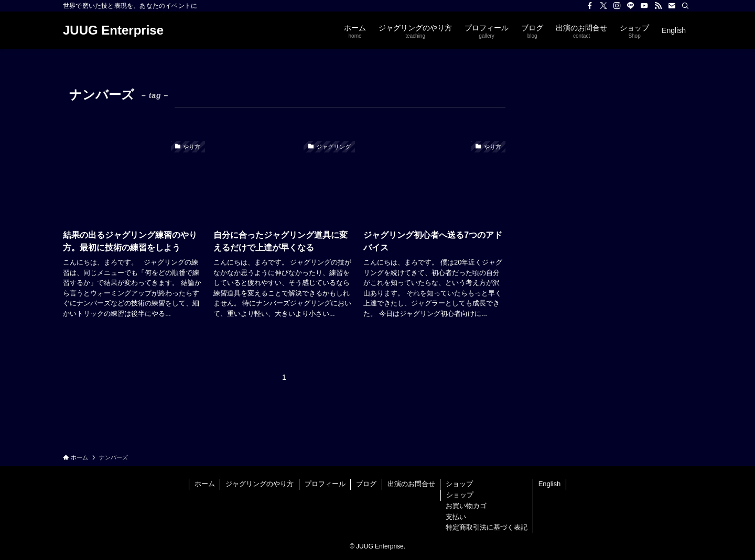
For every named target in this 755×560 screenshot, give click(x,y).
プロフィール (325, 484)
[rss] (658, 6)
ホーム (205, 484)
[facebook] (590, 6)
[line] (631, 6)
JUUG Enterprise (113, 30)
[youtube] (644, 6)
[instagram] (617, 6)
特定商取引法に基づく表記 (487, 527)
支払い (456, 517)
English (550, 484)
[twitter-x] (603, 6)
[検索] (685, 6)
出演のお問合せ (411, 484)
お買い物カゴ (466, 506)
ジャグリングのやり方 (260, 484)
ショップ (459, 484)
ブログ (366, 484)
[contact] (672, 6)
